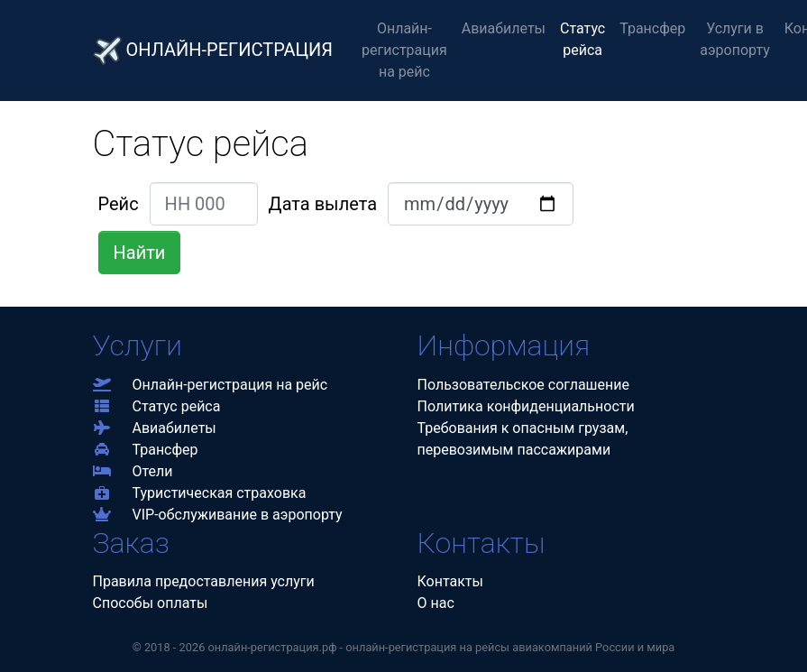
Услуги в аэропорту (735, 39)
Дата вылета (323, 204)
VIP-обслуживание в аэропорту (218, 515)
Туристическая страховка (200, 493)
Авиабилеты (504, 28)
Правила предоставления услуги (204, 581)
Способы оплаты (151, 603)
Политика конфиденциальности (526, 406)
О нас (436, 603)
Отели (133, 471)
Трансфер (652, 28)
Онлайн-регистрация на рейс (404, 50)
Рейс (119, 204)
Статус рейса (582, 39)
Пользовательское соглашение (524, 385)
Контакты (450, 581)
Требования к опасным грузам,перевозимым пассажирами (523, 439)
